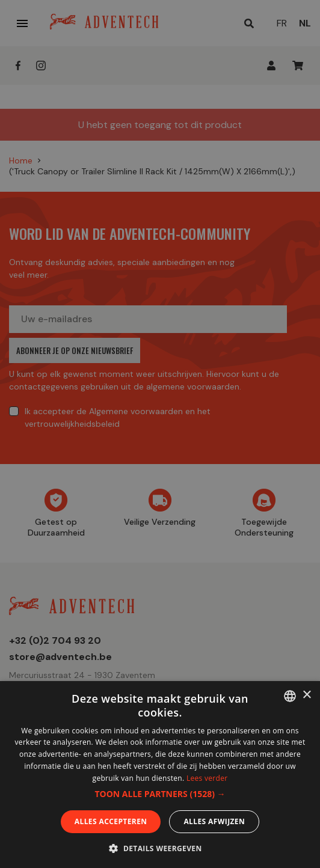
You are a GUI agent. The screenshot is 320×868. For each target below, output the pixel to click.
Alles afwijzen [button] (214, 821)
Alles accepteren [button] (111, 821)
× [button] (306, 695)
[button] (160, 794)
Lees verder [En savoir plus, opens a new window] (207, 778)
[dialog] (160, 434)
